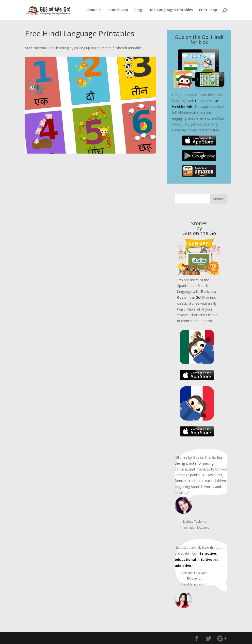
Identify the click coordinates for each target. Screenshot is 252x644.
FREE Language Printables (171, 10)
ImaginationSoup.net (194, 527)
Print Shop (208, 10)
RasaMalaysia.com (194, 584)
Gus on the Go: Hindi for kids (199, 39)
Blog (138, 10)
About (92, 10)
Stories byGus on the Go (199, 228)
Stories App (118, 10)
